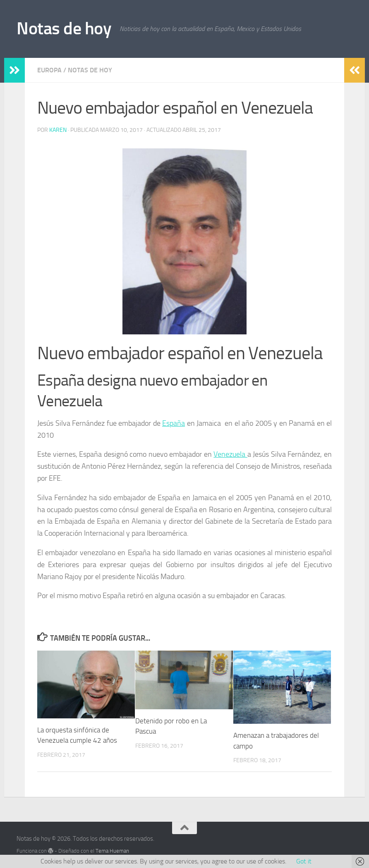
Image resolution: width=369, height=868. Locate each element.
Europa (49, 70)
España (174, 423)
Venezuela (230, 454)
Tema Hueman (112, 851)
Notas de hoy (64, 29)
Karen (58, 130)
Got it (304, 861)
